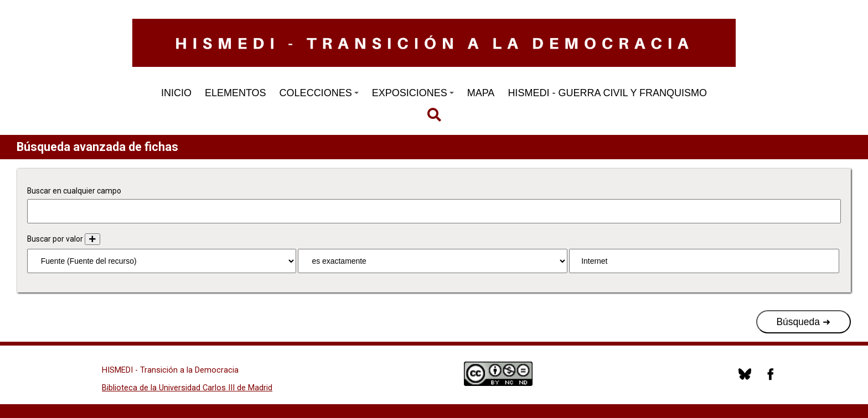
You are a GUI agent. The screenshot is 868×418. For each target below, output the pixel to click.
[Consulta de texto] (704, 261)
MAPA (481, 93)
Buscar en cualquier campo (74, 191)
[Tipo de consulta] (432, 261)
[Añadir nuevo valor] (92, 239)
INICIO (176, 93)
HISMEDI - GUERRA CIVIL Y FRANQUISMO (607, 93)
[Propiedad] (162, 261)
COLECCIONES (319, 93)
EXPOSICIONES (413, 93)
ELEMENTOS (236, 93)
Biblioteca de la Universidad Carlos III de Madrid (187, 388)
